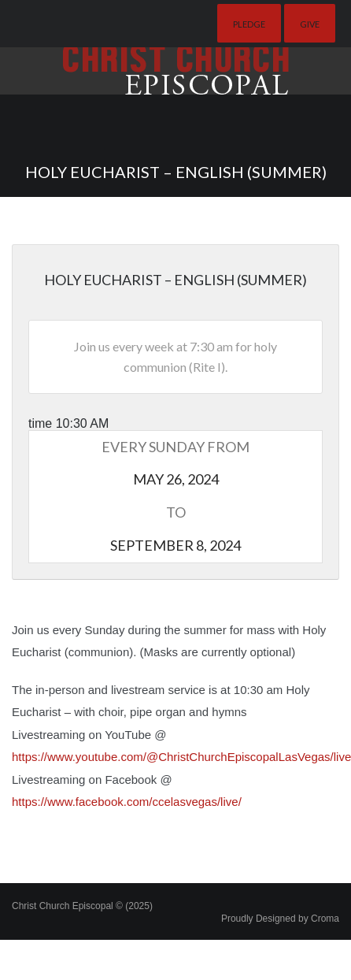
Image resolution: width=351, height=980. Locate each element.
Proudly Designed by (280, 919)
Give (310, 24)
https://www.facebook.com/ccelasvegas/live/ (127, 802)
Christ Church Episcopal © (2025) (82, 906)
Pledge (249, 24)
